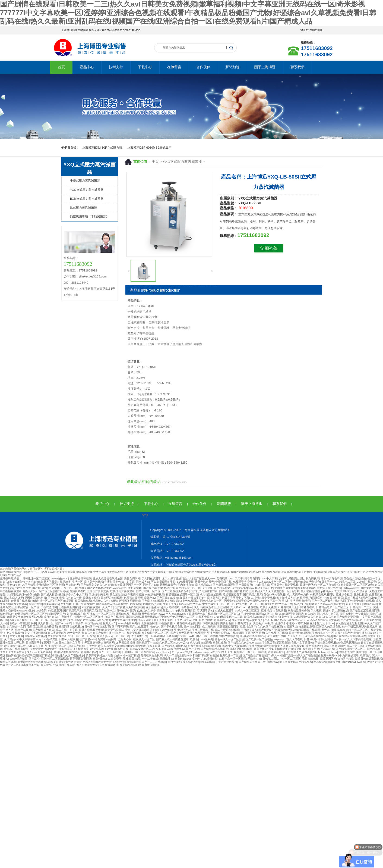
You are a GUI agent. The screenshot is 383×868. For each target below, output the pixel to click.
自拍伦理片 (206, 620)
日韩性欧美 (337, 598)
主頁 (155, 162)
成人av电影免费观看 (39, 652)
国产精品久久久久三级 (252, 662)
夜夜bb (269, 620)
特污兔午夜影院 (72, 620)
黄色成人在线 (352, 578)
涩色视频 (207, 588)
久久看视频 (301, 598)
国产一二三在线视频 (154, 662)
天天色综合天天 (204, 582)
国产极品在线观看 (224, 585)
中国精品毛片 (93, 623)
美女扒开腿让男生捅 (329, 588)
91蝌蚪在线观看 (367, 582)
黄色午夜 (287, 617)
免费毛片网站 (116, 630)
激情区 (306, 601)
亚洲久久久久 (224, 652)
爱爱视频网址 (149, 623)
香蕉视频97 (261, 649)
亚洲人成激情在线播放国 (108, 578)
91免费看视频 (185, 582)
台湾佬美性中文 (319, 598)
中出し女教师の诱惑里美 (140, 630)
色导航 (295, 591)
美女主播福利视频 (35, 633)
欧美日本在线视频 (205, 623)
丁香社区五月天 (255, 633)
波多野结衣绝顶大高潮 (99, 655)
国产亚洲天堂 (103, 662)
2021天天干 (236, 578)
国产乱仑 (34, 659)
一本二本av (260, 582)
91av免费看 (115, 659)
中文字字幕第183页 (31, 639)
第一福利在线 (53, 620)
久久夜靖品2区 (57, 633)
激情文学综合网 (229, 636)
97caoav (177, 614)
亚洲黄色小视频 (152, 604)
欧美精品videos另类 (256, 617)
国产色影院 (241, 591)
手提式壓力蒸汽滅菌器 (85, 180)
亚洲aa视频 (191, 620)
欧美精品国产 (248, 627)
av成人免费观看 (224, 611)
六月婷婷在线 (172, 607)
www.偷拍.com (60, 578)
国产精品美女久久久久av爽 (97, 585)
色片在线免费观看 (129, 633)
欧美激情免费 (83, 601)
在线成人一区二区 (144, 639)
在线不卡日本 (204, 617)
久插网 (11, 594)
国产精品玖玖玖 (73, 611)
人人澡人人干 (295, 636)
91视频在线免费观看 (263, 598)
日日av (330, 623)
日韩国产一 (91, 627)
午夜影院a (365, 633)
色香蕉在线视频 (133, 598)
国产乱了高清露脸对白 (204, 591)
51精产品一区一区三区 (232, 659)
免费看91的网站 (107, 639)
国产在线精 (301, 582)
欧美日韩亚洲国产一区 (128, 585)
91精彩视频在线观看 (308, 630)
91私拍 (269, 623)
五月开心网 (125, 639)
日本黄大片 (214, 598)
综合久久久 (50, 617)
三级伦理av (166, 659)
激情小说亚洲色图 (53, 585)
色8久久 (155, 627)
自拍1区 (366, 578)
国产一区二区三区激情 (90, 617)
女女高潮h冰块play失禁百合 (351, 591)
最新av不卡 (188, 655)
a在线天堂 (119, 662)
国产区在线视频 (64, 601)
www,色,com (163, 652)
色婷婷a (13, 611)
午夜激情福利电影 (352, 620)
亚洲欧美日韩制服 (35, 598)
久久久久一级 (74, 598)
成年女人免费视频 (35, 636)
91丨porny (178, 652)
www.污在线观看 (265, 643)
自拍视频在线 (78, 591)
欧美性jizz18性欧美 (202, 639)
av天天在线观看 (21, 601)
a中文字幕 (129, 582)
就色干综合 (7, 614)
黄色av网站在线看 (274, 594)
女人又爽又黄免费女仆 (291, 646)
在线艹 (339, 633)
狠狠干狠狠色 (244, 601)
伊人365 (276, 655)
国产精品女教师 (253, 594)
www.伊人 (165, 614)
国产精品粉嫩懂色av (174, 646)
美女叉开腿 (16, 636)
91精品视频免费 (136, 646)
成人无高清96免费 (298, 594)
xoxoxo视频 (207, 662)
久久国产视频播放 (73, 655)
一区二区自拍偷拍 (328, 585)
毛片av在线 (328, 649)
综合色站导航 (23, 630)
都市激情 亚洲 (307, 623)
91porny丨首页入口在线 (288, 639)
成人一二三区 (172, 655)
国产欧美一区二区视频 (259, 639)
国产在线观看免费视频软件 (350, 636)
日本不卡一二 (330, 582)
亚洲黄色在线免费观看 (285, 585)
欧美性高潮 (97, 649)
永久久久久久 (354, 604)
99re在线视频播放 (216, 646)
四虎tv (92, 594)
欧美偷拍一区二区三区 (155, 633)
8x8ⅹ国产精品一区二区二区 (26, 620)
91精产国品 (370, 604)
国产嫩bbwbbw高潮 (354, 662)
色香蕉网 (172, 636)
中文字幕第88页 (238, 646)
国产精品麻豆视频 (207, 655)
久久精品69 (11, 639)
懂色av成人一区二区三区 (229, 639)
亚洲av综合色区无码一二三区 (177, 617)
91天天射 (111, 649)
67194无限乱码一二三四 (228, 617)
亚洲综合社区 (344, 594)
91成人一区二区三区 (247, 611)
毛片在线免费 (310, 659)
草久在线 (272, 614)
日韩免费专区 (243, 623)
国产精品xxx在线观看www (290, 620)
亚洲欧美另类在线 (285, 588)
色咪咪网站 (42, 662)
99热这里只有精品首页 (75, 649)
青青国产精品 (89, 652)
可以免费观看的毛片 (163, 582)
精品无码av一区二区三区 (38, 591)
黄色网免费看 (74, 662)
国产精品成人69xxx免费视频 (211, 578)
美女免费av (37, 649)
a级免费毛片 (53, 649)
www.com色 (120, 588)
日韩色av (150, 598)
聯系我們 (297, 67)
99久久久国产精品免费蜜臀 (342, 617)
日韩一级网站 (308, 585)
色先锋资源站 (173, 601)
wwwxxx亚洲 (27, 611)
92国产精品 (132, 655)
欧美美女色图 (226, 623)
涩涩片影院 (283, 643)
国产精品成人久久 (43, 630)
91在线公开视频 (155, 594)
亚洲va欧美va (329, 655)
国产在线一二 (107, 611)
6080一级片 (181, 643)
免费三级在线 (223, 582)
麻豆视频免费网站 (228, 627)
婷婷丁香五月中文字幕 (236, 598)
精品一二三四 (347, 582)
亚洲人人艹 (109, 623)
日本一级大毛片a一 (194, 598)
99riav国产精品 (18, 659)
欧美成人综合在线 (188, 662)
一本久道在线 (34, 582)
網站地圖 (316, 30)
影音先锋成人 (196, 646)
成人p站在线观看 (204, 607)
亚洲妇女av (14, 585)
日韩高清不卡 (34, 643)
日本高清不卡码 (30, 665)
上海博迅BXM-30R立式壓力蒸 (102, 148)
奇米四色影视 (307, 627)
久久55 (178, 620)
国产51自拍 (226, 591)
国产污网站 (61, 591)
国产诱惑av (289, 655)
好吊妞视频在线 (76, 614)
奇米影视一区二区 (42, 601)
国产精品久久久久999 (241, 643)
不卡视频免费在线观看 (361, 601)
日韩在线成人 (353, 598)
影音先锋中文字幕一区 (267, 601)
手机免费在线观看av (253, 614)
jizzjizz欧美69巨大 (20, 588)
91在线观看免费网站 (291, 614)
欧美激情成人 (285, 598)
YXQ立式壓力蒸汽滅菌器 (182, 162)
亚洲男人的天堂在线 (328, 627)
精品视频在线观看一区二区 (182, 594)
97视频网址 (290, 627)
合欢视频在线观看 (64, 665)
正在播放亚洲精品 (69, 607)
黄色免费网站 (191, 601)
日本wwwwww (351, 588)
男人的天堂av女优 (87, 665)
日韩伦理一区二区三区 (36, 578)
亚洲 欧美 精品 (132, 659)
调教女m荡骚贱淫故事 (23, 623)
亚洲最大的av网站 (283, 630)
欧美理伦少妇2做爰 (28, 594)
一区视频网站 (157, 636)
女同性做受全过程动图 (349, 623)
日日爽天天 (90, 611)
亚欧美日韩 (154, 646)
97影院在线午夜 (57, 636)
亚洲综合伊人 (182, 630)
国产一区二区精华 (322, 601)
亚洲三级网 (222, 607)
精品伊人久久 (101, 601)
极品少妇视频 (302, 604)
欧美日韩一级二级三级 (18, 646)
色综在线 (88, 662)
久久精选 (310, 614)
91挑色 (172, 662)
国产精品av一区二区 (188, 588)
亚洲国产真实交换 (98, 591)
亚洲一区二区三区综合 (82, 636)
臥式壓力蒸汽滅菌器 (83, 208)
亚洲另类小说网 (276, 636)
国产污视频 (351, 633)
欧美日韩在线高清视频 (369, 659)
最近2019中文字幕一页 (278, 604)
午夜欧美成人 (249, 630)
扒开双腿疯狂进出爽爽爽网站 (99, 643)
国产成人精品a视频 (53, 594)
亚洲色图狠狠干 (217, 633)
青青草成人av (222, 620)
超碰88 (155, 665)
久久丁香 (38, 646)
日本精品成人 (203, 585)
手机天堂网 (135, 588)
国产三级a (163, 598)
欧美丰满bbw (51, 604)
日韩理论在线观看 (112, 598)
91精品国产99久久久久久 (309, 617)
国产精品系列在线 (50, 655)
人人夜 (4, 623)
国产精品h (265, 630)
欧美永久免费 (268, 607)
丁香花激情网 (49, 607)
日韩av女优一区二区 (142, 649)
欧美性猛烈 (220, 643)
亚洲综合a (281, 623)
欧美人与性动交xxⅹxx (111, 646)
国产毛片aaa (151, 585)
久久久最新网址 (109, 665)
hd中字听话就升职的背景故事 (360, 627)
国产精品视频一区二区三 (351, 649)
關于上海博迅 (265, 67)
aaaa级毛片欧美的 (129, 623)
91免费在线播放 (183, 623)
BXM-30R (114, 30)
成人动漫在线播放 (201, 643)
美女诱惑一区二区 (367, 652)
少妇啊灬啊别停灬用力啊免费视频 (299, 578)
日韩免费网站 (372, 620)
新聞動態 (232, 67)
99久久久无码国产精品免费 (296, 662)
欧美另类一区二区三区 (250, 604)
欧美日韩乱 (57, 662)
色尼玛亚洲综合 (350, 643)
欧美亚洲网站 (328, 659)
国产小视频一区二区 (148, 591)
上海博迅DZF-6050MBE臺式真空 (149, 148)
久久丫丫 (108, 607)
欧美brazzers (183, 659)
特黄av (293, 623)
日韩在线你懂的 (126, 611)
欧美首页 (365, 655)
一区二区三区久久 (228, 614)
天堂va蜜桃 (134, 662)
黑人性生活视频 (291, 601)
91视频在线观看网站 (322, 594)
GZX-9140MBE (131, 30)
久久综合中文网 (16, 627)
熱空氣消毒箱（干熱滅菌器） (89, 216)
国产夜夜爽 (150, 588)
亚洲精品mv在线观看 (274, 611)
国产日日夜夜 (244, 585)
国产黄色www (88, 639)
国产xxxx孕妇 (63, 623)
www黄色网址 (75, 633)
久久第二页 (166, 643)
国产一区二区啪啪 (207, 636)
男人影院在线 (340, 611)
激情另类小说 (139, 636)
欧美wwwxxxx (164, 630)
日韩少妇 (78, 623)
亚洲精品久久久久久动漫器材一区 (270, 591)
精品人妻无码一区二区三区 (113, 636)
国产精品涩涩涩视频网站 (365, 611)
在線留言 (174, 67)
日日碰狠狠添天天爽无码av (142, 617)
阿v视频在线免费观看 (253, 636)
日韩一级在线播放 (84, 604)
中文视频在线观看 (11, 591)
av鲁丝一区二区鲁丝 (281, 582)
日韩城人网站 (271, 659)
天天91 (326, 630)
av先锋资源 (51, 639)
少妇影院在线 (262, 585)
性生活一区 (76, 582)
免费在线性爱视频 (151, 655)
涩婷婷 (196, 659)
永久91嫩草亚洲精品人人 (177, 578)
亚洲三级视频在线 (203, 630)
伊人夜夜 (316, 611)
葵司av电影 (347, 614)
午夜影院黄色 (113, 582)
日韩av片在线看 (69, 639)
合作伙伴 (203, 67)
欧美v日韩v (100, 659)
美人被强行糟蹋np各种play (317, 591)
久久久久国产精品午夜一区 (101, 633)
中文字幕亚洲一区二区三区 (219, 604)
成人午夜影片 (240, 620)
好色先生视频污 (14, 633)
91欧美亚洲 (55, 611)
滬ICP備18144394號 (176, 537)
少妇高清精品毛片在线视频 (285, 649)
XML (303, 30)
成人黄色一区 (46, 623)
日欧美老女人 (165, 611)
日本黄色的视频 (94, 582)
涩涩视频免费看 (232, 594)
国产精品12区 (222, 588)
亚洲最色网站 (154, 607)
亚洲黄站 (229, 601)
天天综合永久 (150, 614)
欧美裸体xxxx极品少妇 (96, 620)
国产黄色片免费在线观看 (129, 607)
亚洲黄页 (190, 611)
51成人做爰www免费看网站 (328, 604)
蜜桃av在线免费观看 (16, 649)
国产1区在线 (40, 588)
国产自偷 (79, 646)
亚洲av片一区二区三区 (101, 614)
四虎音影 (135, 604)
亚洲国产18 (50, 643)
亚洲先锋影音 (168, 585)
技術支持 (116, 67)
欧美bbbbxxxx (320, 652)
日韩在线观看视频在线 (93, 630)
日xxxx (333, 652)
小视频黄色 (166, 623)
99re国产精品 (346, 659)
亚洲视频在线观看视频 (262, 646)
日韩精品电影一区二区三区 (332, 607)
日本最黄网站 (252, 578)
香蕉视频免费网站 (81, 659)
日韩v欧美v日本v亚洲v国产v (321, 639)
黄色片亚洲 (192, 649)
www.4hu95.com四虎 (261, 588)
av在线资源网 (236, 633)
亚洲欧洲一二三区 (230, 655)
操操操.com (338, 630)
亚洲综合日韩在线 (81, 578)
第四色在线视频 (115, 617)
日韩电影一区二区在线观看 (138, 652)
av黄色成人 (256, 620)
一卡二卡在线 (150, 659)
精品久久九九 (8, 662)
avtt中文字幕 (269, 578)
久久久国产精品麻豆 (270, 627)
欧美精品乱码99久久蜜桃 (135, 665)
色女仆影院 (362, 614)
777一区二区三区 (290, 659)
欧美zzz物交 (17, 582)
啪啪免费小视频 (370, 588)
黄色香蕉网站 (314, 646)
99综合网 (41, 611)
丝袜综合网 (72, 585)
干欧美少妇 (254, 659)
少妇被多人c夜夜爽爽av (170, 649)
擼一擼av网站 (192, 627)
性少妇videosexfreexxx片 (200, 652)
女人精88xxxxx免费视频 (244, 607)
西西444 (119, 655)
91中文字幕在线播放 (124, 620)
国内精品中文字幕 (328, 614)
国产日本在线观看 (153, 601)
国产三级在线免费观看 (175, 591)
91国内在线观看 (91, 607)
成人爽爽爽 (209, 627)
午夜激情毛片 (67, 617)
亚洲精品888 (239, 588)
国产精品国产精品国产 (256, 655)
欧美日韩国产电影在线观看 (200, 614)
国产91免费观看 (139, 627)
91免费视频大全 (287, 607)
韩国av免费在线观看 (128, 614)
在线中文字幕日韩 (302, 643)
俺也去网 (340, 601)
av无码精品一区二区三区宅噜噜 (34, 614)
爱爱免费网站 (132, 578)
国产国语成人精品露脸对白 (112, 604)
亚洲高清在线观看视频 (318, 636)
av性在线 (123, 649)
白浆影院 (105, 627)
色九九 (321, 623)
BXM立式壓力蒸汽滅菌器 (87, 199)
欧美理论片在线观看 (122, 591)
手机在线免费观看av (327, 643)
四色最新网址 (276, 652)
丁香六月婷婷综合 (226, 662)
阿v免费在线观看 (348, 655)
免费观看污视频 (242, 582)
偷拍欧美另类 (311, 649)
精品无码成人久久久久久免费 (155, 620)
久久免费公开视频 (276, 633)
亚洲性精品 (360, 594)
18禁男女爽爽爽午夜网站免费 (25, 617)
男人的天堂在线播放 (56, 582)
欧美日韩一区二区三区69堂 (357, 585)
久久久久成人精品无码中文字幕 (182, 604)
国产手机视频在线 (172, 627)
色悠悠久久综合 (146, 611)
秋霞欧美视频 (127, 643)
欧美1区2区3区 (306, 588)
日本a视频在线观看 (241, 649)
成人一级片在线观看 (227, 630)
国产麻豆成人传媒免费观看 (172, 639)
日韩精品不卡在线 (147, 643)
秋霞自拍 (275, 617)
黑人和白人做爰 (14, 598)
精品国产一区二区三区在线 (250, 652)
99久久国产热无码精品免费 (95, 588)
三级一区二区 (69, 588)
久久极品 (46, 665)
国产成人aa (143, 582)
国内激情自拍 (186, 585)
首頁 (61, 67)
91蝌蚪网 (66, 604)
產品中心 (87, 67)
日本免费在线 (306, 607)
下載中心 (145, 67)
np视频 (179, 611)
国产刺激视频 (56, 598)
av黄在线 (176, 598)
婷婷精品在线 (166, 588)
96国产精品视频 (31, 585)
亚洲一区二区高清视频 (55, 659)
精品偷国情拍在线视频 (327, 662)
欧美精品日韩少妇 (299, 611)
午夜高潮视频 (136, 594)
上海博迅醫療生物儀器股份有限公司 (83, 30)
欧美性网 (103, 594)
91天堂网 (54, 588)
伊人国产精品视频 (308, 655)
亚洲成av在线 (26, 662)
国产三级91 (369, 598)
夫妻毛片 (258, 623)
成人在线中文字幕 (67, 630)
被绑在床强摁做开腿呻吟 (125, 601)
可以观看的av (205, 611)
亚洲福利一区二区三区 (59, 646)
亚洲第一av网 (186, 636)
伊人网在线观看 (151, 578)
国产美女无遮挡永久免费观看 (188, 633)
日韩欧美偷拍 (91, 598)
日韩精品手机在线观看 (66, 652)
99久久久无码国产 (335, 646)
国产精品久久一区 (211, 601)
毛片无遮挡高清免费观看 (42, 627)
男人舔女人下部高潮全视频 (355, 639)
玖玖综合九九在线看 (298, 652)
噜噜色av (186, 607)
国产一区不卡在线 (110, 652)
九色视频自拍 (209, 659)
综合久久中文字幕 (76, 594)
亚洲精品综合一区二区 (26, 607)
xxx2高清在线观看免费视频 (323, 620)
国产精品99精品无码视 (214, 649)
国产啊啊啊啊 (120, 627)
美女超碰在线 (118, 594)
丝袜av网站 (35, 604)
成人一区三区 (355, 646)
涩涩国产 (60, 614)
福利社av (273, 662)
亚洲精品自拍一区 (323, 633)
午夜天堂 (91, 646)
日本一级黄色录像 (331, 578)
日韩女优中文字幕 (69, 643)
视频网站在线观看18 (71, 627)
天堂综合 (315, 582)
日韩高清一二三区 (361, 607)
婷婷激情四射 (347, 652)
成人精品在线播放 (211, 594)
